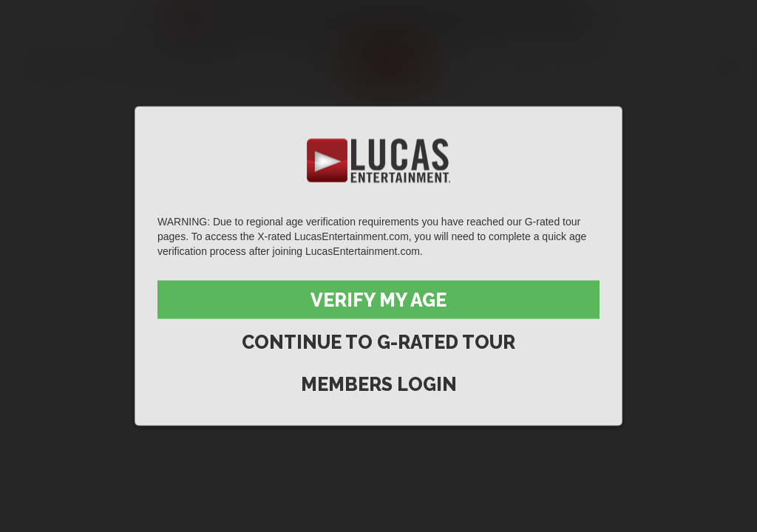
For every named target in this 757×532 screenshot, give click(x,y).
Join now (387, 64)
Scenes (50, 64)
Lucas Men (217, 64)
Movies (128, 64)
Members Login (379, 384)
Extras (307, 64)
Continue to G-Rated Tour (378, 342)
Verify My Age (378, 300)
